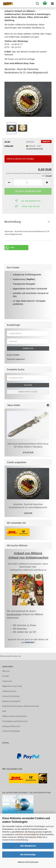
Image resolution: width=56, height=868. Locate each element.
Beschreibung (13, 222)
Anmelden (28, 348)
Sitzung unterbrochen (11, 726)
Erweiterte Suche (28, 392)
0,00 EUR (28, 513)
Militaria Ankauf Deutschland (14, 716)
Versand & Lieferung (11, 696)
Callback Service (9, 691)
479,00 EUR (28, 453)
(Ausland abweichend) (34, 149)
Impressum (7, 681)
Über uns (6, 671)
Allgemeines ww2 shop (12, 686)
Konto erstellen (13, 355)
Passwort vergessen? (16, 359)
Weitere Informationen (28, 862)
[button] (9, 182)
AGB (4, 711)
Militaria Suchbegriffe (11, 701)
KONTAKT (30, 642)
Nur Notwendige (28, 855)
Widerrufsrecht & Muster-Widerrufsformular (21, 706)
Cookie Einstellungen (11, 731)
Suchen (28, 385)
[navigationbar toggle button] (52, 4)
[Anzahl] (28, 182)
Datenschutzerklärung (18, 840)
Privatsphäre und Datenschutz (15, 721)
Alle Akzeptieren (28, 846)
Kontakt (6, 676)
